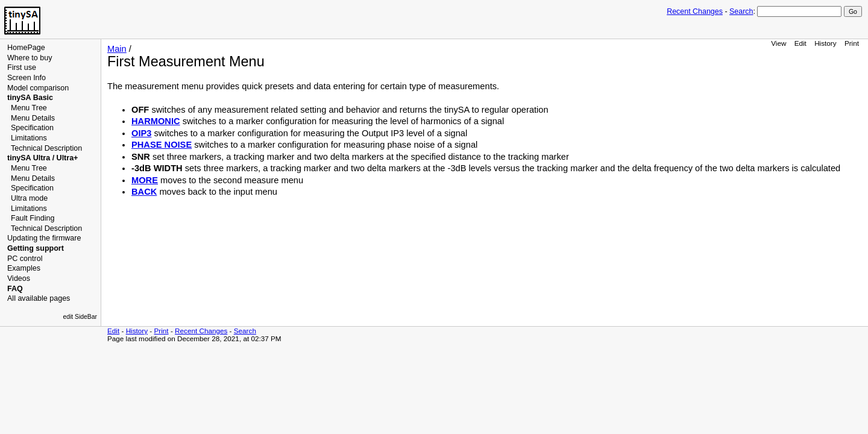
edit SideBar (80, 317)
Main (117, 49)
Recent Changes (695, 11)
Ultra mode (29, 198)
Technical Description (46, 148)
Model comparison (38, 88)
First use (22, 68)
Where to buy (30, 58)
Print (852, 43)
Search (741, 11)
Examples (24, 268)
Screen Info (27, 78)
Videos (19, 278)
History (825, 43)
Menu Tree (29, 108)
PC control (25, 259)
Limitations (29, 138)
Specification (32, 128)
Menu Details (33, 118)
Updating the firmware (44, 238)
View (778, 43)
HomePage (26, 48)
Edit (800, 43)
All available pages (39, 298)
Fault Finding (33, 218)
